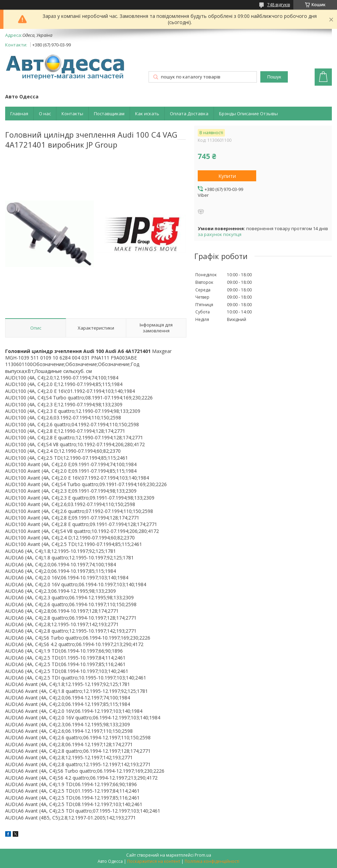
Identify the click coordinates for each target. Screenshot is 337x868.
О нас (45, 114)
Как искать (147, 114)
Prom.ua (203, 855)
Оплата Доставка (189, 114)
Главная (19, 114)
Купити (227, 176)
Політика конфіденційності (212, 861)
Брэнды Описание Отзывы (248, 114)
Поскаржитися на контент (154, 861)
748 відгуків (279, 5)
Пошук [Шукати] (274, 77)
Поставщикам (109, 114)
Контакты (72, 114)
